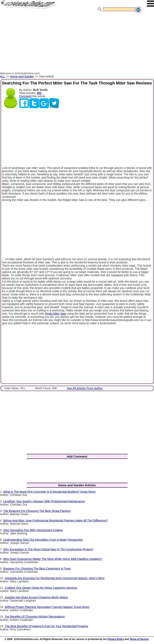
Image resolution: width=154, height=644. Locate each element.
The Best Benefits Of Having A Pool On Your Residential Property (47, 626)
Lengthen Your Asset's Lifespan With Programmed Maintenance (44, 501)
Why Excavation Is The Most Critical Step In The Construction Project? (48, 549)
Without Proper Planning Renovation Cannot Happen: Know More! (47, 607)
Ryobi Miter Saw (55, 314)
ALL (3, 76)
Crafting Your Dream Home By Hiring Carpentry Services (41, 588)
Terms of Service (139, 639)
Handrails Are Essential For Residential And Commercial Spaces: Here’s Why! (55, 578)
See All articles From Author (85, 388)
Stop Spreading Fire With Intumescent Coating (33, 530)
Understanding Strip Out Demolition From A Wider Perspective (43, 540)
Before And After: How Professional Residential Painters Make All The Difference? (55, 521)
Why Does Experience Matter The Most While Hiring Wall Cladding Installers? (53, 559)
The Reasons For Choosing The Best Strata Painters (37, 511)
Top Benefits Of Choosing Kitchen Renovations (35, 617)
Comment (25, 96)
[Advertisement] (77, 43)
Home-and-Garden (22, 76)
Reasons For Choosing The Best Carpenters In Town (37, 569)
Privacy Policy (116, 639)
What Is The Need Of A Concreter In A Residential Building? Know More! (49, 492)
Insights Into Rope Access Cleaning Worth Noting (36, 597)
